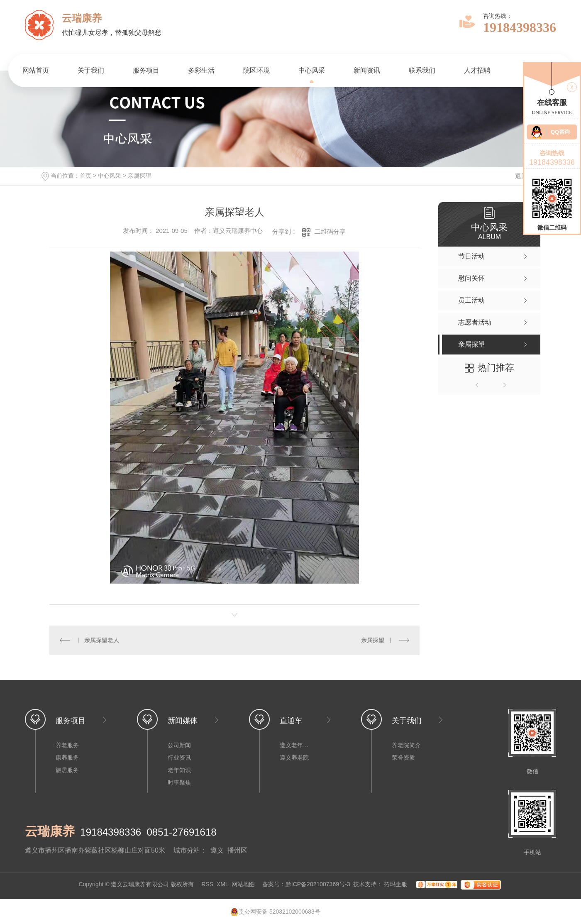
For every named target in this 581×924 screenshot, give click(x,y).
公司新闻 (179, 745)
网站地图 (243, 884)
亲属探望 (139, 176)
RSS (207, 884)
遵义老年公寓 (296, 745)
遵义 (217, 850)
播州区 (237, 850)
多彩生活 (201, 70)
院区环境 (256, 70)
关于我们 (91, 70)
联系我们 (422, 70)
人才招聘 (477, 70)
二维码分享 (330, 231)
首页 (85, 176)
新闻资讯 (367, 70)
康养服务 (67, 758)
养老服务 (67, 745)
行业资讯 (179, 758)
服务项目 (146, 70)
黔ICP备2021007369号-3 (318, 884)
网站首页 (36, 70)
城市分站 (187, 850)
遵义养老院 (294, 758)
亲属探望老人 (102, 640)
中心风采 (312, 70)
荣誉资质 (403, 758)
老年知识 (179, 770)
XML (222, 884)
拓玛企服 (396, 884)
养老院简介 (406, 745)
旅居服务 (67, 770)
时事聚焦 (179, 782)
